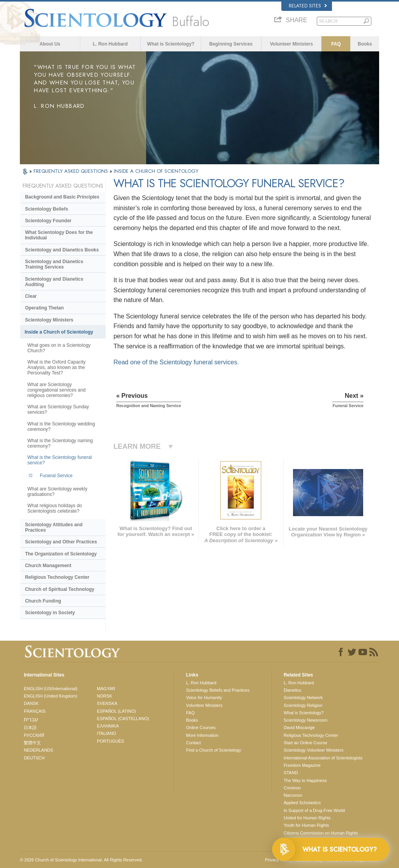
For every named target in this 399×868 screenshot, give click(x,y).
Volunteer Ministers (291, 44)
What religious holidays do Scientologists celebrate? (55, 508)
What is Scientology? (171, 44)
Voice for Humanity (204, 698)
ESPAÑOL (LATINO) (117, 711)
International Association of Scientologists (323, 758)
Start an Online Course (305, 743)
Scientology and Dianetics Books (62, 250)
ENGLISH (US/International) (51, 689)
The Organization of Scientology (61, 554)
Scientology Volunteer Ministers (313, 750)
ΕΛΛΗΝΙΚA (108, 726)
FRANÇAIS (35, 711)
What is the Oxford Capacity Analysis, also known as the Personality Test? (56, 367)
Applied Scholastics (302, 803)
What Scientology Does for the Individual (59, 235)
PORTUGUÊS (110, 741)
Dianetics (292, 690)
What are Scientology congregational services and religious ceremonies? (56, 390)
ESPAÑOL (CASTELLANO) (123, 719)
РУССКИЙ (34, 735)
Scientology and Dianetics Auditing (54, 282)
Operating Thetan (44, 308)
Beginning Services (231, 44)
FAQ (336, 44)
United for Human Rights (307, 818)
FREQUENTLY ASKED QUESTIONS (72, 171)
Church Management (48, 566)
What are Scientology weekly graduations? (57, 492)
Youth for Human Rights (306, 825)
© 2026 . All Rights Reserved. (81, 860)
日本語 (30, 727)
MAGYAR (106, 689)
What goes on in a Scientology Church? (59, 348)
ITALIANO (107, 733)
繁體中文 (32, 743)
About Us (50, 44)
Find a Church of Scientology (213, 750)
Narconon (293, 795)
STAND (291, 773)
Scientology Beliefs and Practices (218, 690)
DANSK (31, 703)
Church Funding (43, 601)
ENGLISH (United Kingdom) (50, 696)
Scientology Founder (48, 221)
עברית (31, 719)
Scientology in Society (50, 613)
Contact (193, 743)
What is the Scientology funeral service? (59, 460)
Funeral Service (56, 476)
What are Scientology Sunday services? (58, 409)
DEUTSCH (34, 758)
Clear (31, 296)
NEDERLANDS (38, 750)
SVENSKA (107, 703)
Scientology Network (303, 698)
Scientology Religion (303, 705)
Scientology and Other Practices (61, 542)
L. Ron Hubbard (110, 44)
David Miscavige (299, 727)
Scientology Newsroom (306, 720)
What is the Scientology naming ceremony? (60, 443)
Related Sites (308, 6)
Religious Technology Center (57, 577)
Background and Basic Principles (62, 197)
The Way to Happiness (305, 780)
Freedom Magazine (302, 765)
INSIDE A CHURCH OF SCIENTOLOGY (156, 171)
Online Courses (201, 727)
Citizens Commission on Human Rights (321, 833)
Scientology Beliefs (47, 209)
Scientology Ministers (49, 320)
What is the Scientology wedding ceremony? (61, 427)
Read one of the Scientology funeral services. (176, 362)
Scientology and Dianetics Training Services (54, 264)
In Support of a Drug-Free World (314, 810)
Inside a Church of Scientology (59, 332)
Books (365, 44)
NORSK (105, 696)
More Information (202, 735)
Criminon (292, 788)
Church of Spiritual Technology (60, 589)
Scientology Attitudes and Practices (54, 527)
